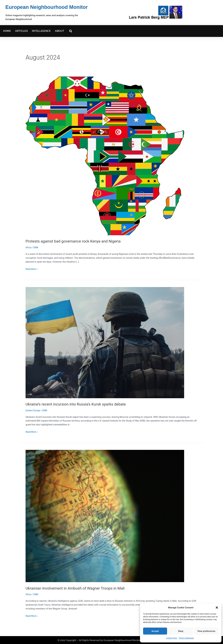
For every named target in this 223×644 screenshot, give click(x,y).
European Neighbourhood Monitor (43, 7)
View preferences (206, 631)
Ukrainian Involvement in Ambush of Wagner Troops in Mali (78, 588)
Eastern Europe (33, 410)
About (60, 30)
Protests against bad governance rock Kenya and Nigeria (76, 241)
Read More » (32, 268)
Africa (29, 247)
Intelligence (41, 30)
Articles (22, 30)
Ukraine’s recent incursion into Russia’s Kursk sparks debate (79, 404)
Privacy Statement (186, 638)
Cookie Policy (172, 638)
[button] (217, 608)
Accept (155, 631)
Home (7, 30)
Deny (181, 631)
